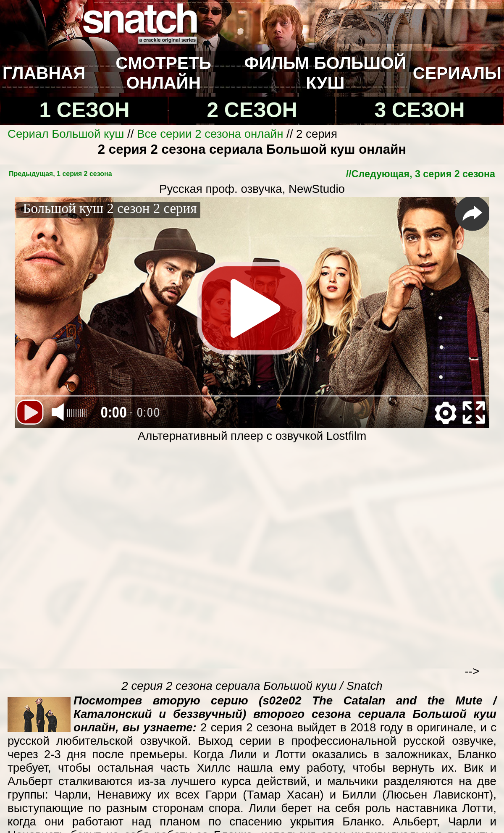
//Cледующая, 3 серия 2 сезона (421, 174)
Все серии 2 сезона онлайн (210, 134)
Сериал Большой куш (66, 134)
